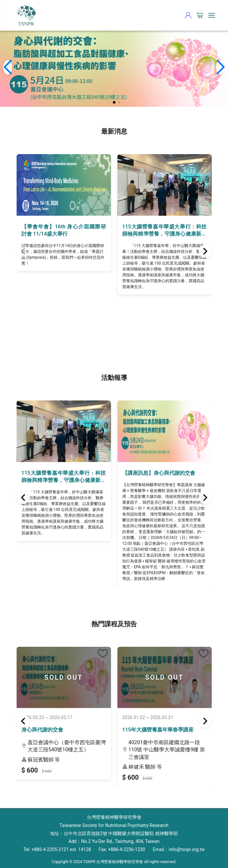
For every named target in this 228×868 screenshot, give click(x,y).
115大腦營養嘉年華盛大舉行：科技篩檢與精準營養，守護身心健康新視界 (165, 231)
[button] (114, 102)
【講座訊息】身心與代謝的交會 (159, 473)
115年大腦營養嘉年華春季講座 (158, 730)
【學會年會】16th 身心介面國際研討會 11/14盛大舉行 (64, 230)
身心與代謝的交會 (42, 730)
